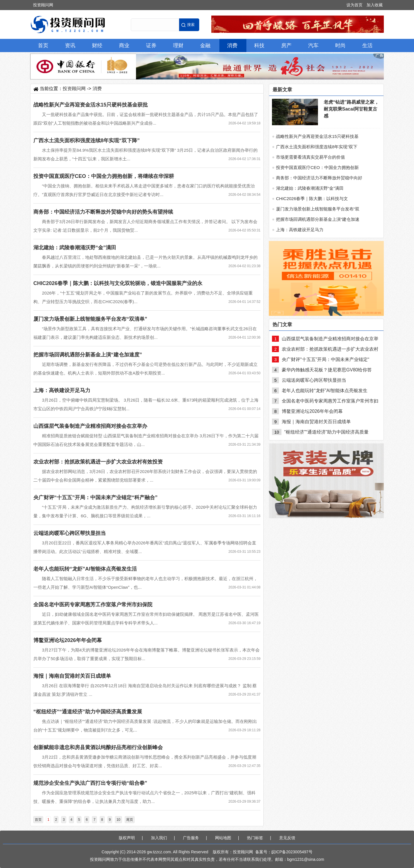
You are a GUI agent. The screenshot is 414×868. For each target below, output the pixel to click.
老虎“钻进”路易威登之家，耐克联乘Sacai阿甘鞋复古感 (351, 109)
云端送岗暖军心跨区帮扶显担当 (70, 533)
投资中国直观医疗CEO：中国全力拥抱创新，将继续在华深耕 (104, 176)
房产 (286, 45)
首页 (43, 45)
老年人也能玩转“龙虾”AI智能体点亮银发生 (325, 391)
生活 (367, 45)
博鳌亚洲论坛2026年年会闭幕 (68, 640)
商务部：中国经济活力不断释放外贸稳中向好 (319, 178)
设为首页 (354, 5)
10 (118, 820)
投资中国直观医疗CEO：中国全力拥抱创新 (317, 167)
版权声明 (127, 838)
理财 (178, 45)
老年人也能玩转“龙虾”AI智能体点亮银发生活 (85, 569)
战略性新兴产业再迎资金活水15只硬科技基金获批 (91, 105)
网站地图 (223, 838)
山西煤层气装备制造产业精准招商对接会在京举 (330, 339)
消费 (232, 45)
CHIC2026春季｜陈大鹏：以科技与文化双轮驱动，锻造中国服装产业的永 (118, 283)
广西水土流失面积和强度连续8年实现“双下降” (87, 140)
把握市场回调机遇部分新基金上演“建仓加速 (318, 219)
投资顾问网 (43, 5)
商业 (124, 45)
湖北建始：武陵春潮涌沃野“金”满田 (75, 248)
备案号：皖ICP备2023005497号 (284, 852)
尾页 (130, 820)
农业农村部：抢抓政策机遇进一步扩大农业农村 (330, 349)
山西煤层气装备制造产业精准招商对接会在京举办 (90, 426)
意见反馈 (287, 838)
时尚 (340, 45)
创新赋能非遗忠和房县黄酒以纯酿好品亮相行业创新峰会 (98, 747)
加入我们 (159, 838)
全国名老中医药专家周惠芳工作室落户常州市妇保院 (93, 605)
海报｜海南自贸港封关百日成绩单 (72, 676)
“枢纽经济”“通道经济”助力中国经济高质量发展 (88, 712)
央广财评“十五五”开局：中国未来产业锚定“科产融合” (95, 497)
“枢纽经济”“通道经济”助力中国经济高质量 (326, 432)
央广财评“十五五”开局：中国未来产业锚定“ (325, 359)
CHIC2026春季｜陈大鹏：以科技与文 (312, 199)
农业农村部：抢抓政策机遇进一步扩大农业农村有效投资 (98, 462)
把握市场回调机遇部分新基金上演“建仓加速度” (88, 355)
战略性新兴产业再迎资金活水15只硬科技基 (317, 136)
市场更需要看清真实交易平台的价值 (310, 157)
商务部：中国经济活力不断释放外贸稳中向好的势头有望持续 (103, 212)
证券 (151, 45)
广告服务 (191, 838)
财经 (97, 45)
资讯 (70, 45)
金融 (205, 45)
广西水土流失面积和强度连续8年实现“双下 (317, 147)
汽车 (313, 45)
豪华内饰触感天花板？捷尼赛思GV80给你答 (327, 370)
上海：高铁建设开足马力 (62, 390)
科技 (259, 45)
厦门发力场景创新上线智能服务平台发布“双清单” (90, 319)
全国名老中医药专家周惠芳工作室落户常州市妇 (330, 401)
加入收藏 (375, 5)
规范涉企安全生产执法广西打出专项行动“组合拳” (90, 783)
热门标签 (255, 838)
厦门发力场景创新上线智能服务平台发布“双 (318, 209)
